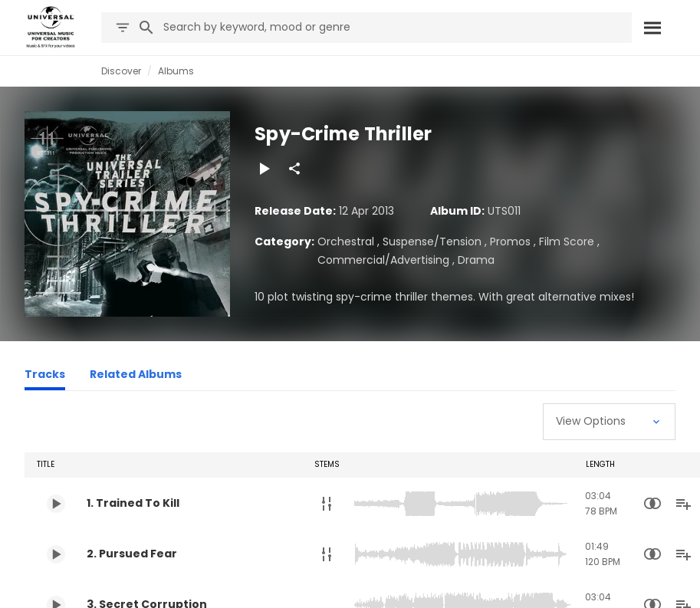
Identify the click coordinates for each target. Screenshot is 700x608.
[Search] (652, 28)
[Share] (294, 169)
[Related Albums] (136, 376)
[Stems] (327, 504)
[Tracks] (45, 376)
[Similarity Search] (652, 504)
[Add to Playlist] (683, 504)
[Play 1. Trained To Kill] (56, 504)
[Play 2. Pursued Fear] (56, 554)
